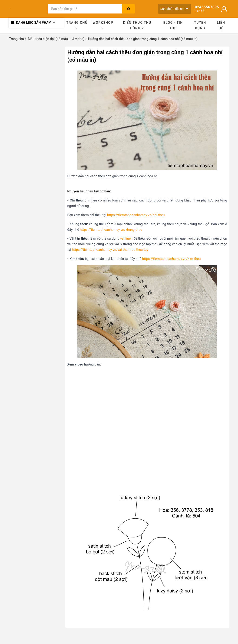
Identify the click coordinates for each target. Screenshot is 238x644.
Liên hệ (221, 25)
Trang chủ (77, 25)
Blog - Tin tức (173, 25)
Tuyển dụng (200, 25)
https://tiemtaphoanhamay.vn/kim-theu (171, 259)
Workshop (103, 25)
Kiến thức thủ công (137, 25)
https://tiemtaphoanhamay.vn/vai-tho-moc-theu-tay (110, 250)
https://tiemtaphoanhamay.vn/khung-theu (111, 230)
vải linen (126, 238)
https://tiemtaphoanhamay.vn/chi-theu (136, 215)
